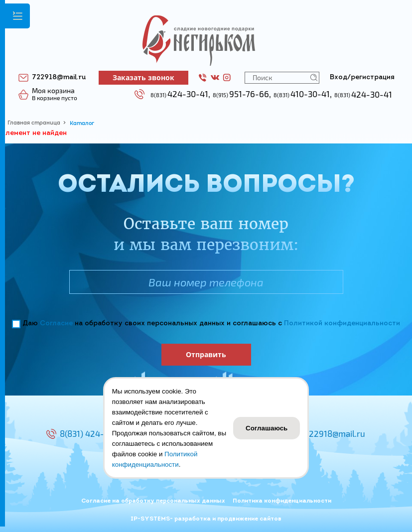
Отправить (206, 354)
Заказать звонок (143, 77)
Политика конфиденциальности (282, 501)
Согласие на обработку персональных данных (153, 501)
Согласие (56, 324)
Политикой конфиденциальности (342, 324)
